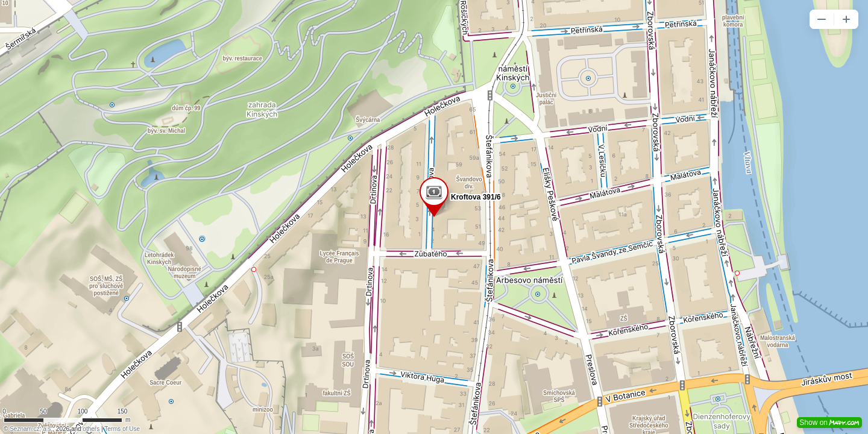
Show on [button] (829, 423)
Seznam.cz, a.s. (31, 429)
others (91, 429)
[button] (822, 19)
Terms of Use (122, 429)
